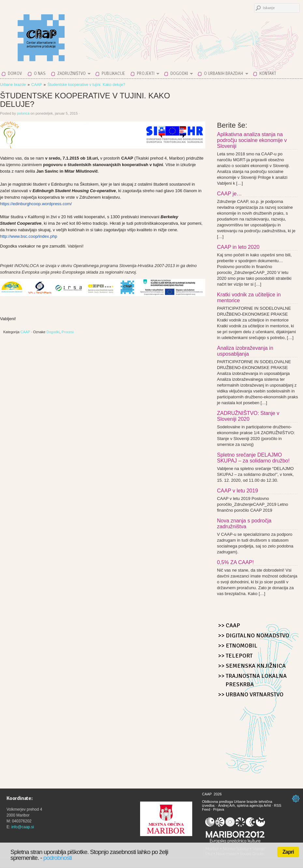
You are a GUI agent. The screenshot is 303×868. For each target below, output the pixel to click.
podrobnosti (58, 858)
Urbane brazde (13, 85)
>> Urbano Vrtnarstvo (251, 694)
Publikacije (113, 74)
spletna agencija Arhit (254, 805)
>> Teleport (235, 656)
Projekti (146, 75)
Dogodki (180, 75)
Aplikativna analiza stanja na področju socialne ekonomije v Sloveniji (252, 140)
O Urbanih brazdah (224, 75)
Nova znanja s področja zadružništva (244, 524)
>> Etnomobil (238, 646)
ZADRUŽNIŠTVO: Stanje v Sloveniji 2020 (248, 416)
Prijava (219, 809)
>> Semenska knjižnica (252, 666)
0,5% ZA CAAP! (235, 562)
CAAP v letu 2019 (238, 491)
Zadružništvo (72, 75)
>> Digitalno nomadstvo (254, 635)
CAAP (57, 33)
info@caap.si (23, 827)
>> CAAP (229, 625)
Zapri (288, 852)
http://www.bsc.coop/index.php (29, 236)
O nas (40, 74)
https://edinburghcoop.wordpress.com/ (36, 204)
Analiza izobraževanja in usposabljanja (245, 351)
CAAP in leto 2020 (238, 247)
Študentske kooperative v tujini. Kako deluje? (86, 85)
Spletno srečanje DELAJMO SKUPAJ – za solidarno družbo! (253, 458)
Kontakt (268, 74)
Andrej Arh (227, 805)
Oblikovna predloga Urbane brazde (230, 802)
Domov (15, 74)
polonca (23, 113)
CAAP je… (229, 194)
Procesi (68, 332)
